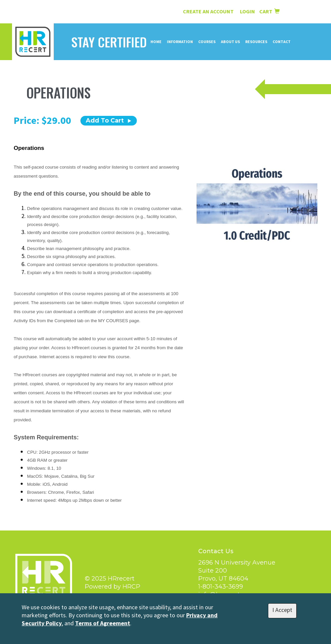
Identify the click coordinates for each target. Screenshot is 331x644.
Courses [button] (207, 42)
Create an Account (208, 11)
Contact (282, 42)
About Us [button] (230, 42)
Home (156, 42)
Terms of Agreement (103, 623)
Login (248, 11)
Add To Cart (109, 121)
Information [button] (180, 42)
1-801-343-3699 (221, 587)
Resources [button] (256, 42)
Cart (269, 11)
